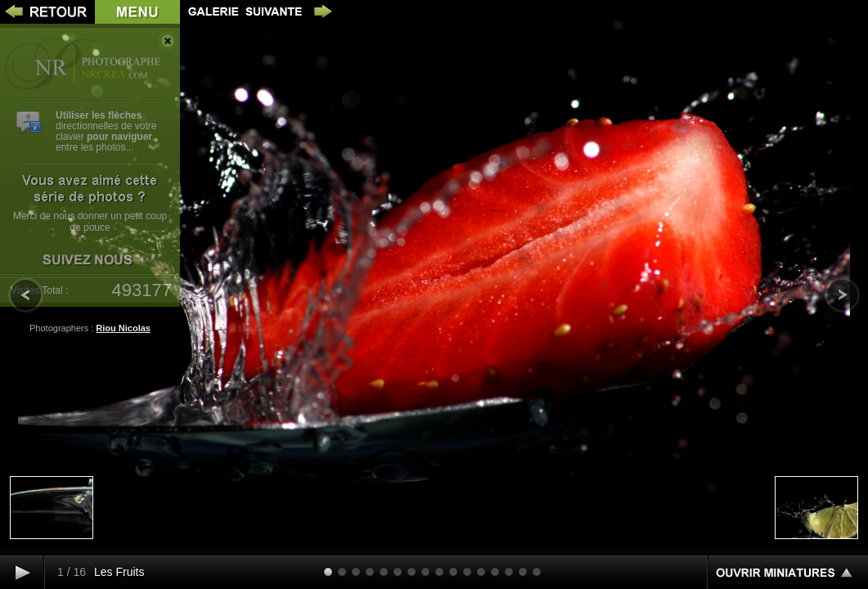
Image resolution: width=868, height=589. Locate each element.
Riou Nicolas (123, 328)
